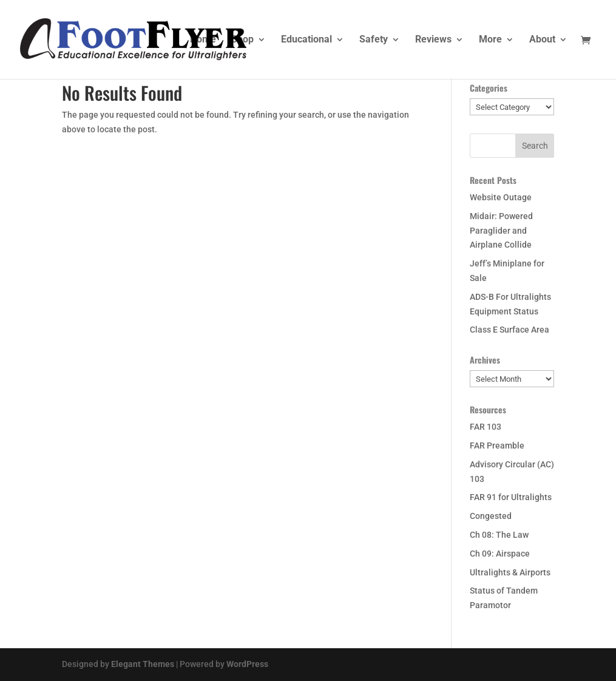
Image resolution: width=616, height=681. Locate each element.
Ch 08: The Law (499, 535)
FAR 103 (486, 427)
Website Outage (501, 197)
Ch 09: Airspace (500, 554)
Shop (242, 40)
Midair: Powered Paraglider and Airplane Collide (501, 231)
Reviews (433, 40)
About (542, 40)
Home (203, 40)
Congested (491, 516)
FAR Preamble (497, 446)
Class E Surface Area (509, 330)
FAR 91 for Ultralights (511, 497)
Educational (306, 40)
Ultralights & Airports (510, 572)
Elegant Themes (143, 664)
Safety (374, 40)
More (490, 40)
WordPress (247, 664)
